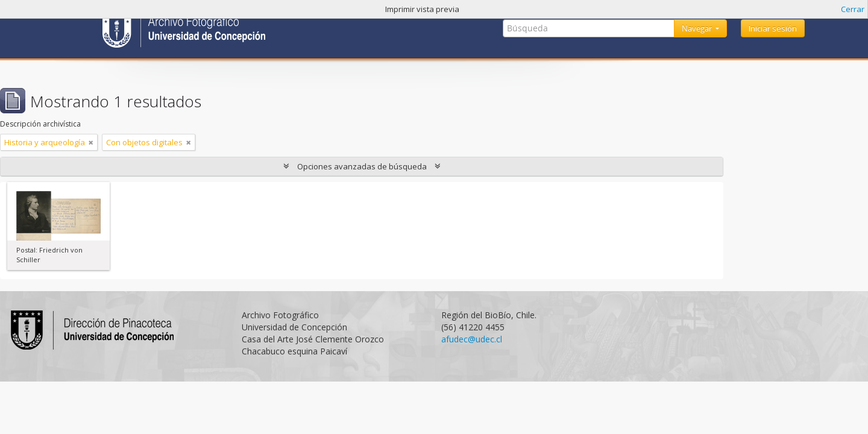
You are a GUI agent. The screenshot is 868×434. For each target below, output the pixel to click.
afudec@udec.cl (472, 339)
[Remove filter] (91, 142)
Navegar (698, 28)
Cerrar (853, 9)
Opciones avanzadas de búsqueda (362, 166)
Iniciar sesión (773, 28)
